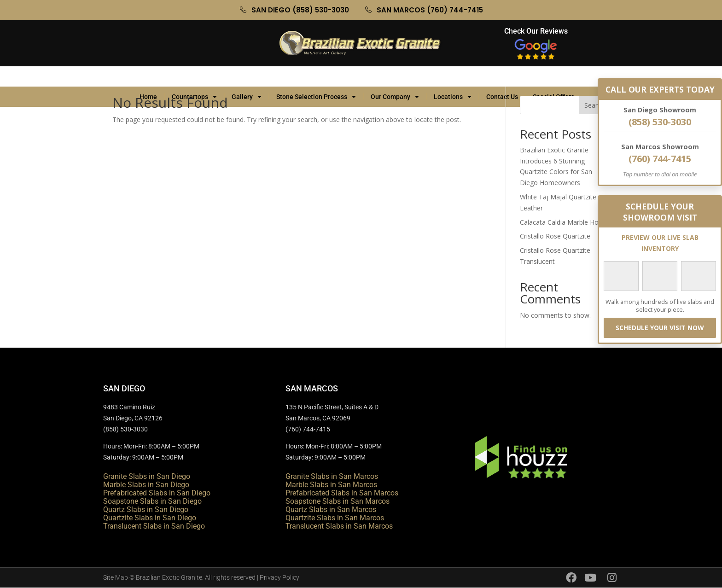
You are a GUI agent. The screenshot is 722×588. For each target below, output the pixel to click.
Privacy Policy (279, 577)
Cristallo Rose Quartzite (555, 236)
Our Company (395, 76)
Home (148, 76)
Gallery (247, 76)
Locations (453, 76)
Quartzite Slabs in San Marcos (335, 518)
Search (594, 105)
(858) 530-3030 (660, 122)
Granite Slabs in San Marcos (332, 476)
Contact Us (502, 76)
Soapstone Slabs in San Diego (152, 501)
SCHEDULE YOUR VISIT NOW (660, 328)
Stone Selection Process (316, 76)
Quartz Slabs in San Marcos (331, 509)
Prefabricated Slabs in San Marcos (342, 493)
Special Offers (558, 76)
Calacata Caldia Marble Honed (565, 222)
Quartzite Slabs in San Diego (150, 518)
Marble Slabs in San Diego (146, 485)
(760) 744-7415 (660, 159)
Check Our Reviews (536, 31)
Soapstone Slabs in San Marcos (338, 501)
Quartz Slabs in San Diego (146, 509)
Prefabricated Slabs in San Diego (157, 493)
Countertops (194, 76)
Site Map (116, 577)
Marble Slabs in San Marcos (331, 485)
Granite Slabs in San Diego (147, 476)
